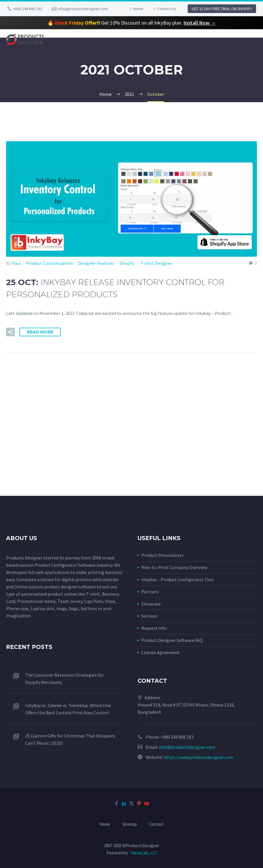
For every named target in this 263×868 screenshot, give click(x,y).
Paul (16, 263)
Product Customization (49, 263)
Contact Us (167, 9)
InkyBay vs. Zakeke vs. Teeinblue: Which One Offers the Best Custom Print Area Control (68, 709)
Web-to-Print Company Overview (174, 567)
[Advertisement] (131, 455)
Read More (40, 332)
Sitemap (130, 824)
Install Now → (200, 23)
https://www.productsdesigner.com (199, 757)
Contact (156, 824)
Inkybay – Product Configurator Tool (178, 579)
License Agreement (160, 652)
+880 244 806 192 (28, 9)
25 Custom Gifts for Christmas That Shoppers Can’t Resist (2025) (70, 739)
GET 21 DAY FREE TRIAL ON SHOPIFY (222, 9)
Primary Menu (252, 41)
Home (138, 9)
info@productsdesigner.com (83, 9)
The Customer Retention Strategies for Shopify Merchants (64, 679)
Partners (150, 592)
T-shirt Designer (156, 263)
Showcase (151, 604)
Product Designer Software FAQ (172, 640)
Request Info (154, 628)
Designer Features (96, 263)
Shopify (127, 263)
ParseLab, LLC (144, 853)
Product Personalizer (162, 555)
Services (149, 616)
